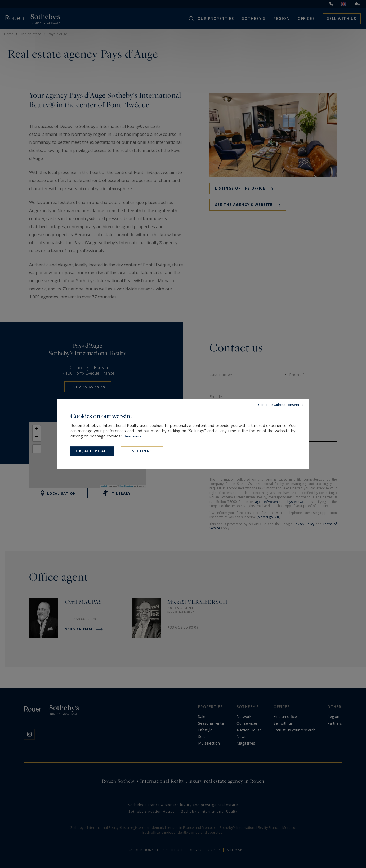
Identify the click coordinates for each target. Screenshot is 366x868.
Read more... (134, 436)
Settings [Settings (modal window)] (142, 451)
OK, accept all (92, 451)
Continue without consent (279, 405)
